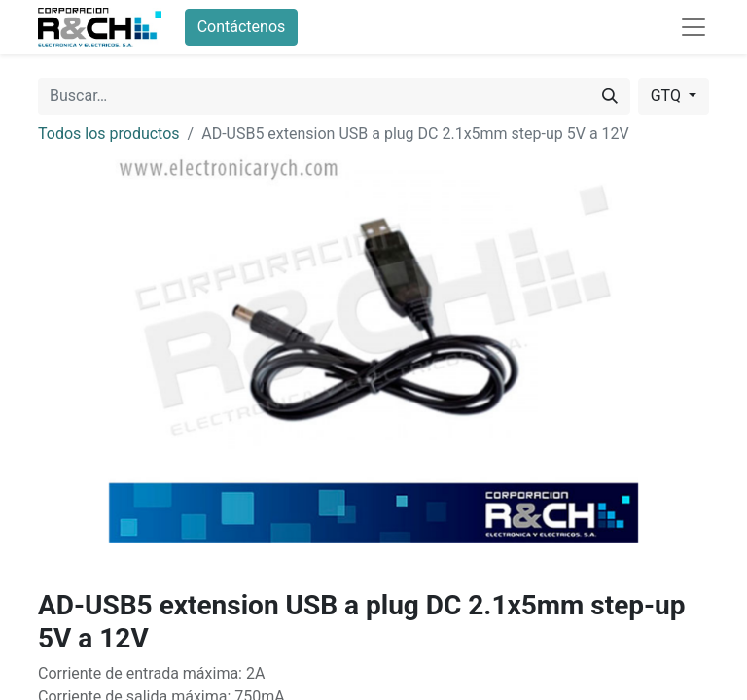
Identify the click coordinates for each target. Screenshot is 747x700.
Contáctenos (242, 27)
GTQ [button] (668, 96)
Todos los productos (109, 134)
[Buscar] (610, 96)
